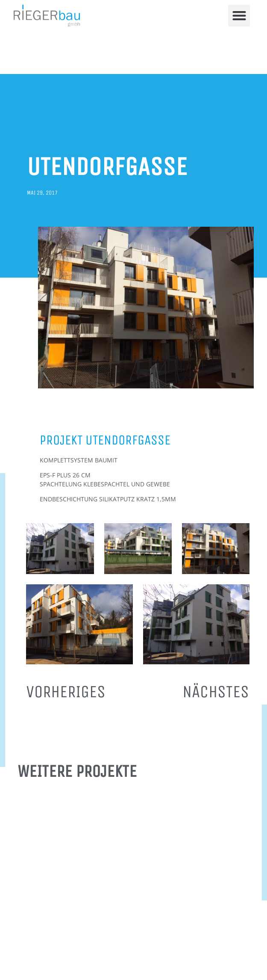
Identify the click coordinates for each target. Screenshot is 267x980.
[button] (239, 16)
